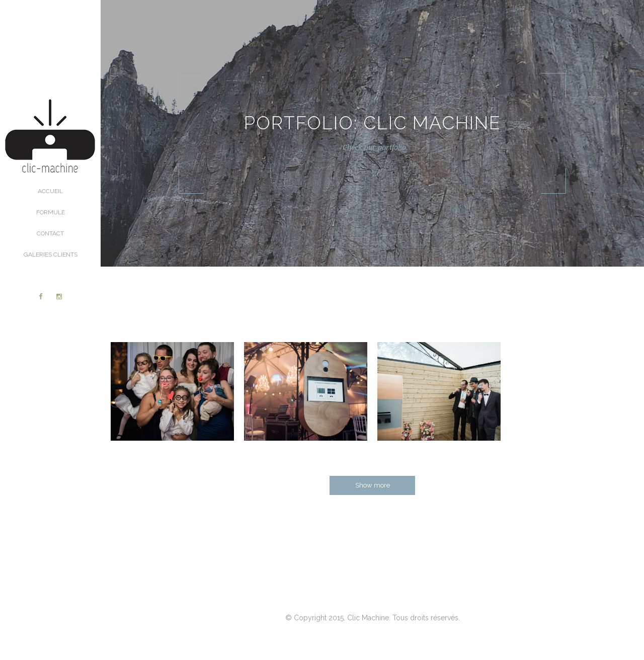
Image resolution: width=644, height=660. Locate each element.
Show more (373, 485)
